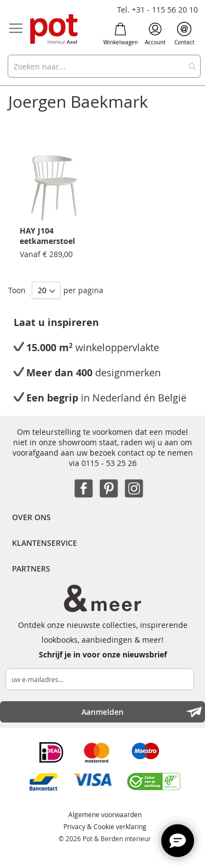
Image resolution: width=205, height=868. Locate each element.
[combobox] (104, 66)
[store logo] (55, 30)
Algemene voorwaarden (105, 814)
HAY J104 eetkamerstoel (47, 236)
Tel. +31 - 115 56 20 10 (157, 10)
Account (155, 34)
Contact (184, 34)
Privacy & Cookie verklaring (105, 826)
